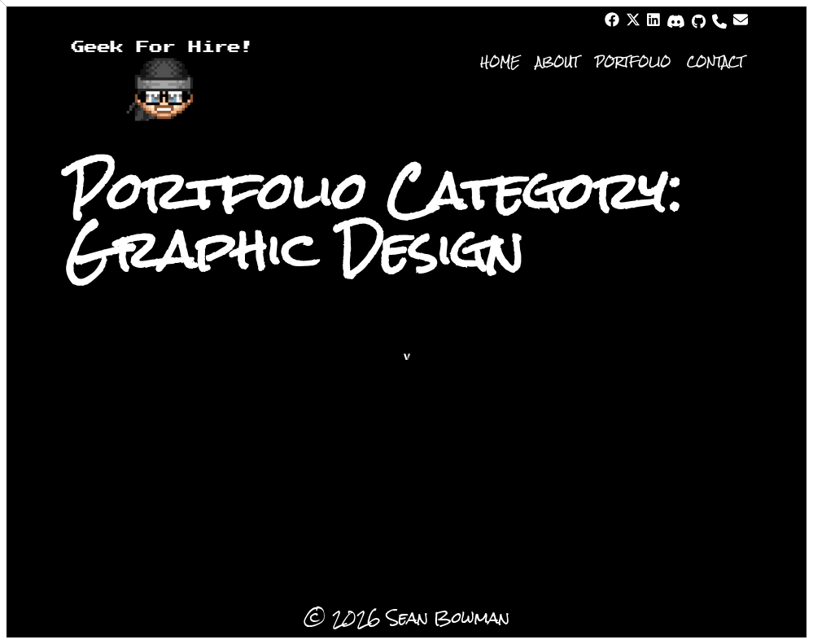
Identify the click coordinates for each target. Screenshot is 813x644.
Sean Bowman (448, 618)
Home (500, 62)
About (557, 62)
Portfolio (633, 62)
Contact (715, 62)
